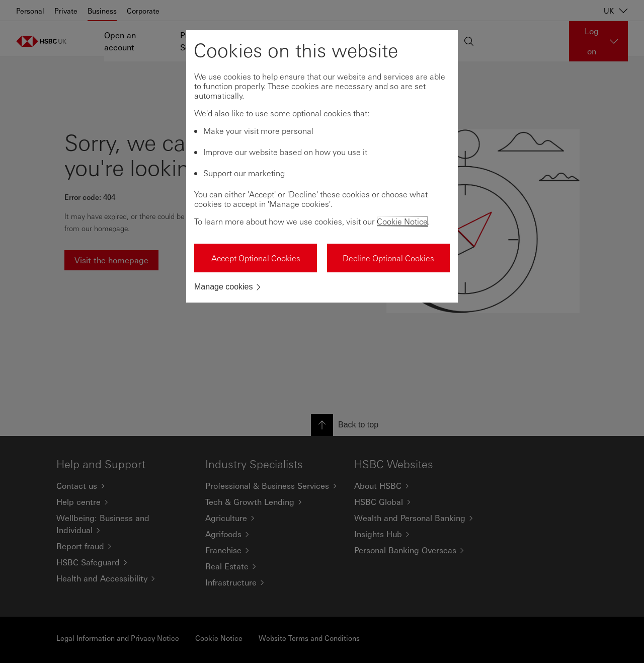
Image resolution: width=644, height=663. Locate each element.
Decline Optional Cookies (388, 258)
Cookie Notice (402, 221)
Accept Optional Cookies (256, 258)
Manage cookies (224, 287)
